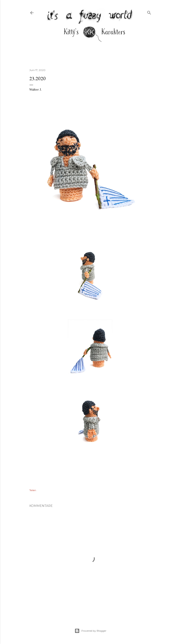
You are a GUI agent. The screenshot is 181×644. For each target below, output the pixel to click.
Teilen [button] (33, 490)
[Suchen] (149, 12)
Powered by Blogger (90, 631)
